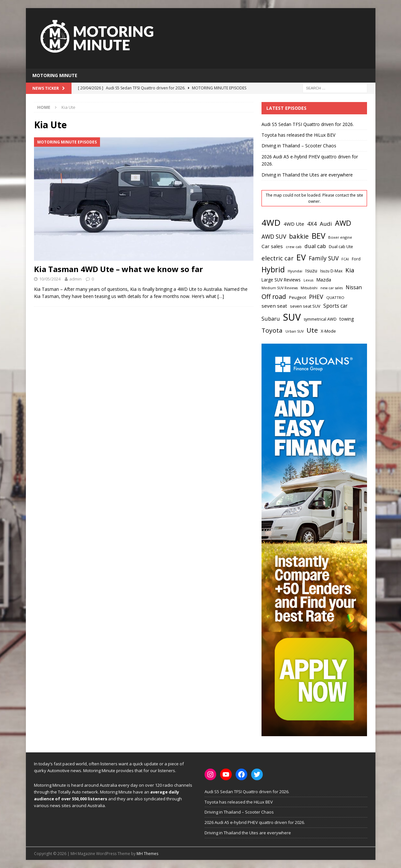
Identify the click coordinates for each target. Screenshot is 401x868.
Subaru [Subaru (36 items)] (271, 319)
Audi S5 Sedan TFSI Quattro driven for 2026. (308, 124)
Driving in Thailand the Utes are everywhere (307, 175)
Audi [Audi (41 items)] (326, 224)
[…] (221, 296)
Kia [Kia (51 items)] (350, 270)
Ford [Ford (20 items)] (356, 259)
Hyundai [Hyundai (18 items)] (295, 271)
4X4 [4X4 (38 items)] (312, 224)
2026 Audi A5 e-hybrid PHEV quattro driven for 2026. (255, 822)
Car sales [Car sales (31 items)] (272, 246)
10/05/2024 (50, 279)
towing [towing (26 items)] (347, 319)
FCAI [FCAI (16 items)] (345, 259)
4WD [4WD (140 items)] (271, 223)
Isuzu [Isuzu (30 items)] (311, 270)
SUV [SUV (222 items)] (292, 317)
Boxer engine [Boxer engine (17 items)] (340, 237)
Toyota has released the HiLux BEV (298, 135)
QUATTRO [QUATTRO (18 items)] (335, 297)
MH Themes (147, 854)
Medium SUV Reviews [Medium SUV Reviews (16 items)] (280, 288)
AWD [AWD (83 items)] (343, 223)
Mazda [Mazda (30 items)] (324, 280)
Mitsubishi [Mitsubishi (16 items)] (309, 288)
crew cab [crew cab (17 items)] (294, 247)
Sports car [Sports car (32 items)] (335, 306)
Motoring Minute (55, 75)
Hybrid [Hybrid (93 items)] (273, 269)
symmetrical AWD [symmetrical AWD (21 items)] (320, 319)
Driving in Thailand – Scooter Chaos (299, 146)
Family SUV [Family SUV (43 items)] (324, 258)
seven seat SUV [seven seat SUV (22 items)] (305, 306)
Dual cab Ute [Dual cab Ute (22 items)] (341, 246)
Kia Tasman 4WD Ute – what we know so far (118, 269)
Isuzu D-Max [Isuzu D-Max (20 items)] (331, 271)
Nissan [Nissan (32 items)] (354, 287)
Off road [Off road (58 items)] (274, 297)
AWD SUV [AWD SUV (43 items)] (274, 236)
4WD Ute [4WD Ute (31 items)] (294, 224)
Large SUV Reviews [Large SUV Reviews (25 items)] (281, 280)
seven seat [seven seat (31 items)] (274, 306)
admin (75, 279)
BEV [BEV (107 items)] (318, 236)
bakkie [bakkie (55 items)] (299, 236)
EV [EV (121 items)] (301, 257)
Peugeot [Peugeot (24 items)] (298, 297)
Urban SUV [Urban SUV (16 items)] (295, 331)
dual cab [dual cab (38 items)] (315, 246)
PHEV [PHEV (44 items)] (316, 297)
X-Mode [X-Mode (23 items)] (328, 331)
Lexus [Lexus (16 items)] (308, 280)
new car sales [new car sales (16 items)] (332, 288)
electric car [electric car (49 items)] (278, 258)
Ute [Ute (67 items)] (312, 330)
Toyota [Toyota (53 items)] (272, 330)
